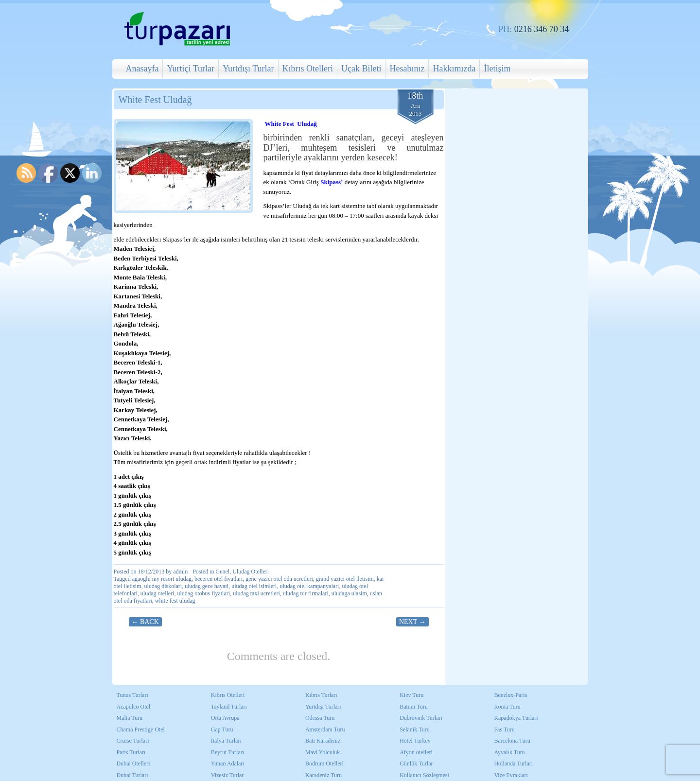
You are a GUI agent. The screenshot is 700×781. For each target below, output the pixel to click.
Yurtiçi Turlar (191, 69)
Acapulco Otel (134, 707)
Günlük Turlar (416, 764)
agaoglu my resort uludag (162, 579)
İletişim (497, 69)
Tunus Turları (132, 695)
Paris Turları (131, 752)
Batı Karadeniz (323, 741)
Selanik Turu (415, 729)
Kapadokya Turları (516, 718)
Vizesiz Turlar (227, 775)
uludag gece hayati (207, 586)
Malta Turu (130, 718)
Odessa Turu (320, 718)
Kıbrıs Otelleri (308, 69)
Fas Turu (504, 729)
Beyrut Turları (227, 752)
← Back (145, 622)
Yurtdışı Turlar (248, 69)
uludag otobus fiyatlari (203, 593)
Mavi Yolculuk (323, 752)
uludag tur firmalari (306, 593)
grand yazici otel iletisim (345, 579)
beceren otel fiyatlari (219, 579)
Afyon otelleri (416, 752)
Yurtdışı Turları (323, 707)
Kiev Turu (411, 695)
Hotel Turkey (415, 741)
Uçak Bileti (361, 69)
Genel (223, 572)
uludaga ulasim (349, 593)
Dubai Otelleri (133, 764)
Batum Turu (414, 707)
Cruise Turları (133, 741)
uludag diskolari (163, 586)
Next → (412, 622)
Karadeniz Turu (324, 775)
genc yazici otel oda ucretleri (279, 579)
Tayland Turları (229, 707)
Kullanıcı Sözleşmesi (424, 775)
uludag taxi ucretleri (256, 593)
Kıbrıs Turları (321, 695)
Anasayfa (142, 69)
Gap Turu (222, 729)
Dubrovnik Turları (421, 718)
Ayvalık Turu (509, 752)
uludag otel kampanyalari (309, 586)
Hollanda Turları (513, 764)
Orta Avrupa (225, 718)
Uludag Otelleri (251, 572)
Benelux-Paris (510, 695)
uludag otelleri (157, 593)
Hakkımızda (454, 69)
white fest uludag (175, 601)
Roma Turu (507, 707)
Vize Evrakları (511, 775)
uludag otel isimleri (254, 586)
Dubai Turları (132, 775)
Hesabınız (407, 69)
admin (180, 572)
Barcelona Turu (512, 741)
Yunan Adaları (228, 764)
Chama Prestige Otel (141, 729)
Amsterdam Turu (325, 729)
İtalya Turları (226, 741)
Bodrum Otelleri (324, 764)
